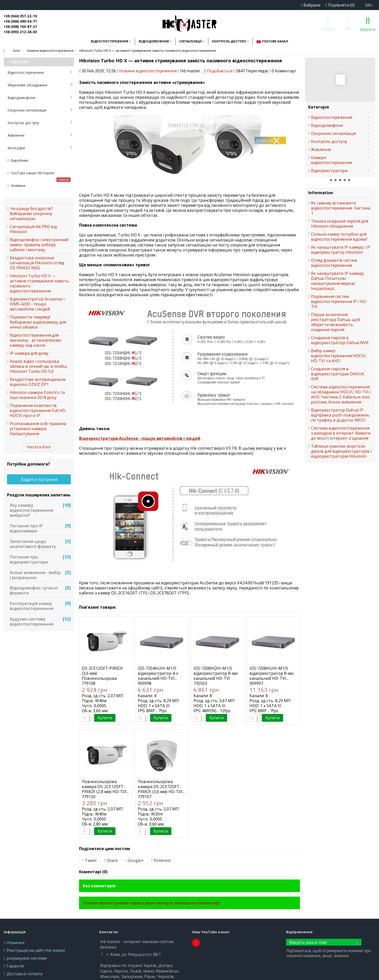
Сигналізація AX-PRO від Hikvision (33, 229)
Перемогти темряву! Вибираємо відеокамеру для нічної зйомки (38, 322)
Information (321, 193)
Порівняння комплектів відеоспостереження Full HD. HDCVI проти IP (38, 410)
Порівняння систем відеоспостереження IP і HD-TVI (339, 301)
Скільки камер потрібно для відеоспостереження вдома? (339, 237)
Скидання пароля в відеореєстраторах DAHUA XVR (337, 374)
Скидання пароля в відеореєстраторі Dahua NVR (340, 340)
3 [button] (340, 180)
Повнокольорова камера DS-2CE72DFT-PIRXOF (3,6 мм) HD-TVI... (161, 787)
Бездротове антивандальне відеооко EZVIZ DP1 (38, 382)
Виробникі (18, 160)
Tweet (89, 860)
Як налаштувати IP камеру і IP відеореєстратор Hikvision (341, 250)
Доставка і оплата (24, 974)
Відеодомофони (40, 98)
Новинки (39, 184)
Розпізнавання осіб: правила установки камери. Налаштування (38, 429)
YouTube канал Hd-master (31, 173)
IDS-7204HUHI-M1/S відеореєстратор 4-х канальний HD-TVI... (158, 673)
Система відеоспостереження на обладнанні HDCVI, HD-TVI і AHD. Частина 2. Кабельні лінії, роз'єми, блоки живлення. (341, 394)
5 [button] (349, 180)
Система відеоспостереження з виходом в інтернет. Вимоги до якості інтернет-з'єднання (341, 433)
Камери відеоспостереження (331, 160)
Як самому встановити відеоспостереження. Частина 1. (341, 208)
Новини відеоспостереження (148, 71)
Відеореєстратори (329, 171)
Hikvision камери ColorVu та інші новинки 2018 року (37, 395)
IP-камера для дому (29, 353)
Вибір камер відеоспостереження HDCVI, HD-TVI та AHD (339, 356)
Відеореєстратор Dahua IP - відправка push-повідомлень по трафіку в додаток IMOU (340, 415)
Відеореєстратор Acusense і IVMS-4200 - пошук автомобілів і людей (37, 304)
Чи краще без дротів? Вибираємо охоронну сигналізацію (31, 214)
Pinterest (161, 860)
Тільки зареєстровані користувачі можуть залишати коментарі (151, 903)
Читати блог (39, 447)
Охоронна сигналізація (40, 110)
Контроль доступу (40, 123)
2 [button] (336, 180)
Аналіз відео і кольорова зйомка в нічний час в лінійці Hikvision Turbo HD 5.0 (38, 366)
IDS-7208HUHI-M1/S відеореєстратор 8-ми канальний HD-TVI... (271, 673)
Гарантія (15, 966)
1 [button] (331, 180)
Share (111, 860)
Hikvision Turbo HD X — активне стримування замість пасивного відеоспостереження (39, 283)
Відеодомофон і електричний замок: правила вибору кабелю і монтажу (39, 245)
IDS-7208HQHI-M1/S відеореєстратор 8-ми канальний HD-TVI (215, 673)
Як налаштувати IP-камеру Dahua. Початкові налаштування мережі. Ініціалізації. (337, 281)
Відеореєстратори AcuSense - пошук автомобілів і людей (140, 438)
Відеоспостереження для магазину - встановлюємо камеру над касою (36, 340)
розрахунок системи (27, 958)
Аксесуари (40, 148)
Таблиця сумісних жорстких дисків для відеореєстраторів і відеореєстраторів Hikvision (341, 451)
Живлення (40, 135)
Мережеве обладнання (40, 85)
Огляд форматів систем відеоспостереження (334, 263)
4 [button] (345, 180)
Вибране (311, 5)
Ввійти (328, 29)
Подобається (217, 71)
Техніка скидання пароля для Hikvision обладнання (340, 224)
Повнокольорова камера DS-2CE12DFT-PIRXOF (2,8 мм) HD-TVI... (105, 787)
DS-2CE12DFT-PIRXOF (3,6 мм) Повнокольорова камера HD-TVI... (102, 676)
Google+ (135, 860)
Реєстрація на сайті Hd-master (36, 950)
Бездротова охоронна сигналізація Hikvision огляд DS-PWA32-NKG (37, 263)
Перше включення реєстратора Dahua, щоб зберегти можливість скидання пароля (336, 322)
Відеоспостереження (40, 72)
